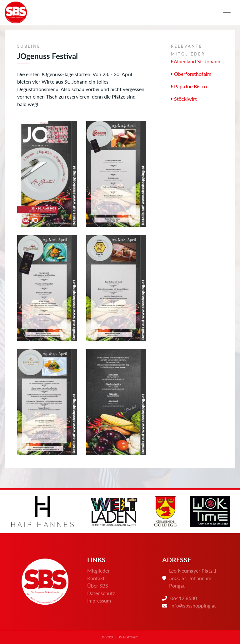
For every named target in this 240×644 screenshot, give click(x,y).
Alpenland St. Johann (196, 61)
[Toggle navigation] (227, 12)
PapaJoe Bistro (189, 86)
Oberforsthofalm (191, 74)
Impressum (99, 600)
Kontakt (96, 578)
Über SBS (98, 586)
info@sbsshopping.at (193, 605)
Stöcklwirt (184, 99)
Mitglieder (98, 571)
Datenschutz (101, 593)
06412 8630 (184, 598)
